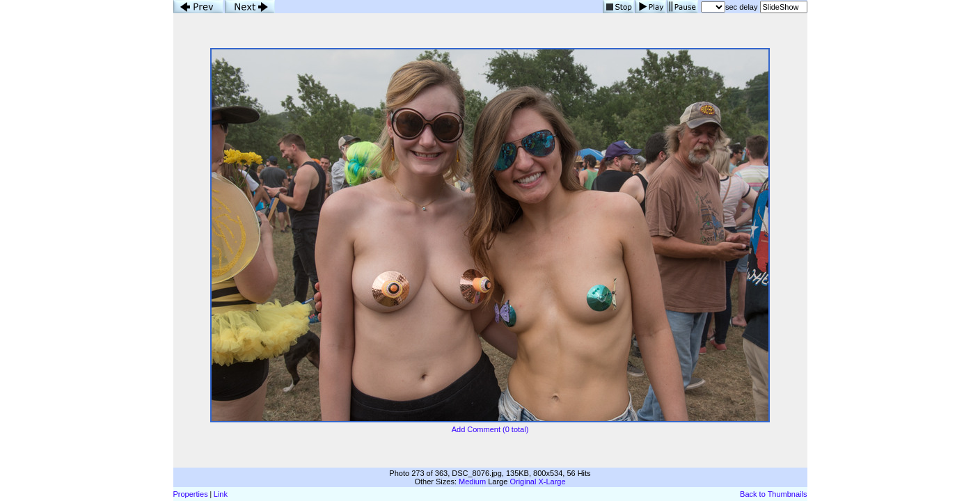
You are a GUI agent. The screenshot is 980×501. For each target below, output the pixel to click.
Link (221, 494)
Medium (472, 482)
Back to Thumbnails (773, 494)
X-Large (552, 482)
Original (523, 482)
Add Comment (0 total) (490, 429)
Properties (191, 494)
